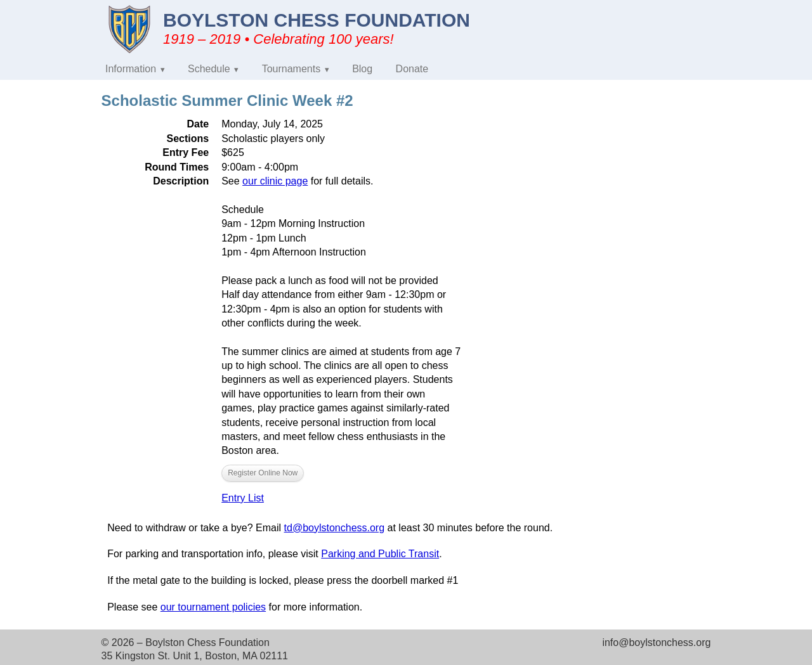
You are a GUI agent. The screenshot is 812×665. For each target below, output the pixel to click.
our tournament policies (213, 607)
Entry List (243, 498)
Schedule (209, 69)
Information (131, 69)
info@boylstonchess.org (656, 642)
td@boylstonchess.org (335, 528)
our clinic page (275, 181)
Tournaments (291, 69)
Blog (362, 69)
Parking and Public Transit (380, 554)
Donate (412, 69)
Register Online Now (263, 473)
